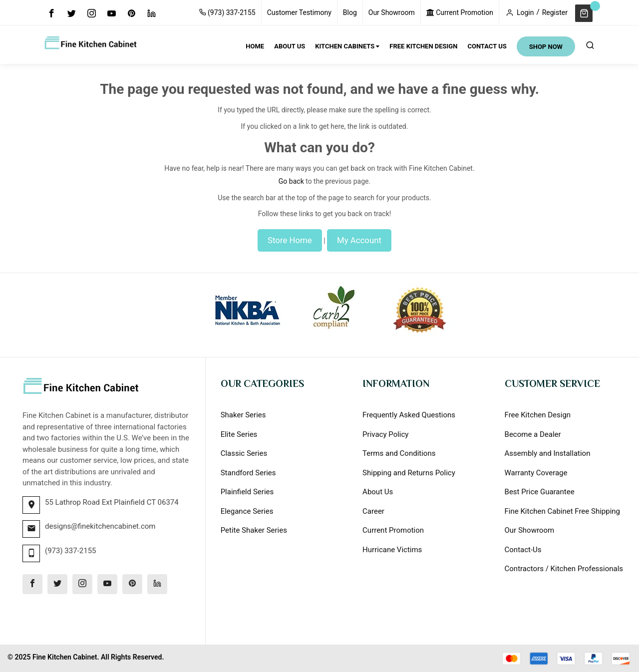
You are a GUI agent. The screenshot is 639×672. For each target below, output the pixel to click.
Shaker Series (243, 415)
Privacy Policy (385, 434)
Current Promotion (460, 12)
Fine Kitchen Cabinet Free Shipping (562, 511)
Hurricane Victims (392, 550)
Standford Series (248, 473)
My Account (359, 240)
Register (555, 12)
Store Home (290, 240)
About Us (378, 492)
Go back (291, 181)
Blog (350, 12)
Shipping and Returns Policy (409, 473)
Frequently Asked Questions (409, 415)
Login (525, 12)
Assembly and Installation (548, 453)
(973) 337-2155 (227, 12)
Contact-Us (523, 550)
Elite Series (239, 434)
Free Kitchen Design (538, 415)
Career (373, 511)
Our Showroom (392, 12)
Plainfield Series (247, 492)
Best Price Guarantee (540, 492)
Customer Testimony (299, 12)
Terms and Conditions (399, 453)
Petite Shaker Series (254, 530)
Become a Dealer (533, 434)
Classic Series (244, 453)
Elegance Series (247, 511)
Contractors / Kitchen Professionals (564, 569)
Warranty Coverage (536, 473)
